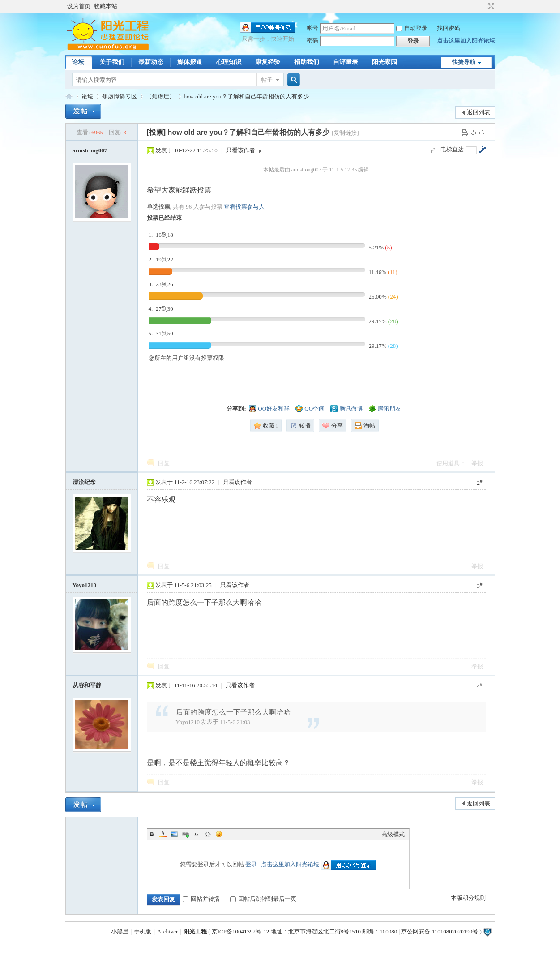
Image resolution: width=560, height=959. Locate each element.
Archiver (167, 931)
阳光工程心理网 (69, 96)
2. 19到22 (161, 259)
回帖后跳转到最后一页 (263, 899)
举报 (477, 463)
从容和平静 (87, 685)
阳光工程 (195, 931)
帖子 (267, 80)
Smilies (219, 834)
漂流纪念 (84, 482)
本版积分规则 (468, 898)
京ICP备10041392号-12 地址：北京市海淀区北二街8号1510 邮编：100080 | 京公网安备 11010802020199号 (345, 931)
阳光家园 (385, 62)
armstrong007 (90, 150)
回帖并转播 (201, 899)
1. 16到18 (161, 235)
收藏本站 (106, 6)
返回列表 (479, 112)
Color (163, 834)
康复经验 (268, 62)
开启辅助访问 (483, 6)
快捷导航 (464, 62)
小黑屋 (120, 931)
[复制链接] (345, 133)
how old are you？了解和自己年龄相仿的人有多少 (246, 96)
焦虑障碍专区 (120, 96)
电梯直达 (452, 149)
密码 (312, 41)
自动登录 (412, 28)
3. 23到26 (161, 284)
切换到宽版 (490, 6)
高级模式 (393, 834)
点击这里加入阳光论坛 (466, 41)
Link (185, 834)
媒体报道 (190, 62)
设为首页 (79, 6)
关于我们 (112, 62)
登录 (251, 864)
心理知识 (229, 62)
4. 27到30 (161, 309)
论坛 (78, 62)
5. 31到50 (161, 333)
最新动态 (151, 62)
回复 (164, 463)
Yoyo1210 (84, 585)
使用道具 (448, 463)
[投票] (156, 132)
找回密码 (449, 28)
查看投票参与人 (244, 207)
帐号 (312, 28)
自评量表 (346, 62)
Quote (197, 834)
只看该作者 (241, 150)
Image (174, 834)
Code (208, 834)
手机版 (143, 931)
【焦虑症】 (160, 96)
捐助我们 (307, 62)
